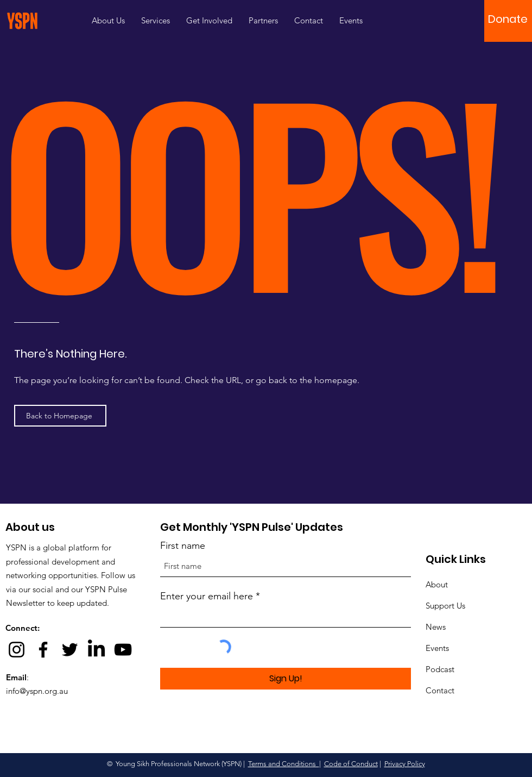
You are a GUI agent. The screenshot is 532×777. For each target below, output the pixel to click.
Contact (440, 690)
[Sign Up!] (286, 679)
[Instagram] (17, 650)
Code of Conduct (351, 764)
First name (183, 546)
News (436, 627)
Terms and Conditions (284, 764)
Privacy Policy (405, 764)
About (437, 584)
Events (437, 648)
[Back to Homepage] (60, 416)
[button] (508, 19)
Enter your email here (207, 596)
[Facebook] (43, 650)
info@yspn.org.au (37, 691)
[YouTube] (123, 650)
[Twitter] (70, 650)
